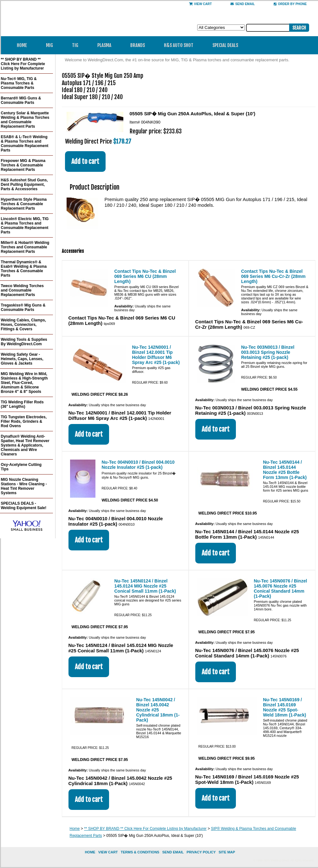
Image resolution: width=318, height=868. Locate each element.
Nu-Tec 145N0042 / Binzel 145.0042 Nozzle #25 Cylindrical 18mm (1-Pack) (158, 710)
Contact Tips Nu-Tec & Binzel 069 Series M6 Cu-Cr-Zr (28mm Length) (273, 276)
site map (227, 852)
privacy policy (201, 852)
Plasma (106, 45)
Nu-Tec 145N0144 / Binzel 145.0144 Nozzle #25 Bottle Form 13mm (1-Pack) (285, 470)
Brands (140, 45)
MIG (52, 45)
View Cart (200, 4)
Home (22, 45)
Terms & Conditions (140, 852)
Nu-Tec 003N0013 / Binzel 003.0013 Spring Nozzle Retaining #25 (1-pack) (268, 352)
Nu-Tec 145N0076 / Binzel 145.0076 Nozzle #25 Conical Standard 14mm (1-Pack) (281, 589)
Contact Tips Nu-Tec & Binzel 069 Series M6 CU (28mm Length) (145, 276)
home (90, 852)
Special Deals (225, 45)
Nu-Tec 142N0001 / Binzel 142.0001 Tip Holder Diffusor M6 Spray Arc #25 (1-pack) (156, 355)
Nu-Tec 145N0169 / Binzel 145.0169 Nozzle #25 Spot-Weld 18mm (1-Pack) (285, 707)
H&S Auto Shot (179, 45)
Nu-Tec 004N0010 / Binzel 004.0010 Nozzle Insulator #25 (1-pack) (138, 465)
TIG (77, 45)
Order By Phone (290, 4)
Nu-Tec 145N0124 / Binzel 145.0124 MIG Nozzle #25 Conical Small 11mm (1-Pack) (145, 586)
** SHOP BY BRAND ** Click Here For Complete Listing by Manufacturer (145, 829)
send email (243, 4)
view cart (108, 852)
